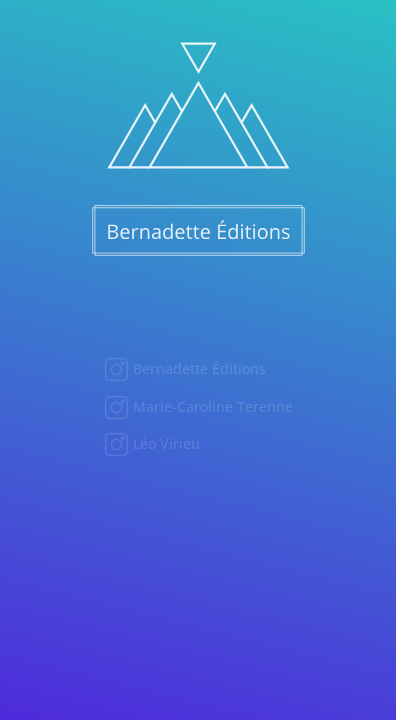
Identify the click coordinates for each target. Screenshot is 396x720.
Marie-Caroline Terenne (211, 406)
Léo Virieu (164, 443)
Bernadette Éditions (197, 368)
